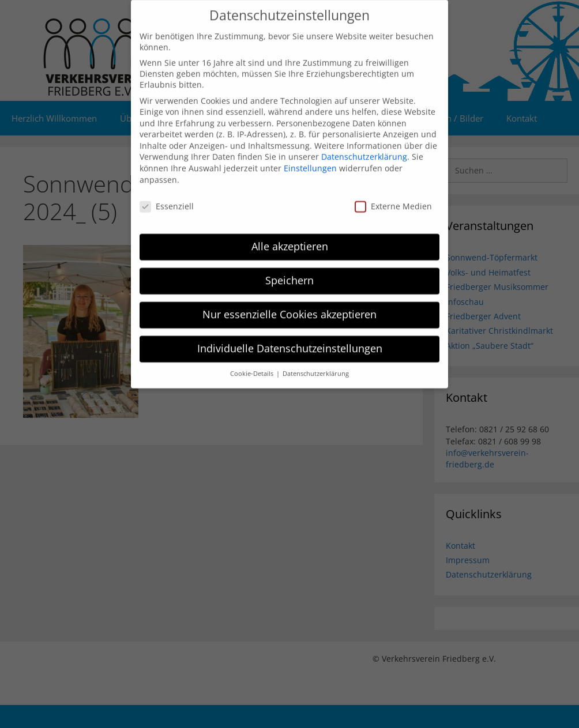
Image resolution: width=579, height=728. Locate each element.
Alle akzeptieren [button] (290, 237)
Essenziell (167, 197)
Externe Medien (393, 197)
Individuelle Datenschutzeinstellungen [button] (290, 340)
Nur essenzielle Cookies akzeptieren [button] (289, 305)
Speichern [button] (289, 271)
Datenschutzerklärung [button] (316, 364)
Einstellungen (310, 159)
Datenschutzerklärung (364, 148)
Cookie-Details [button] (253, 364)
